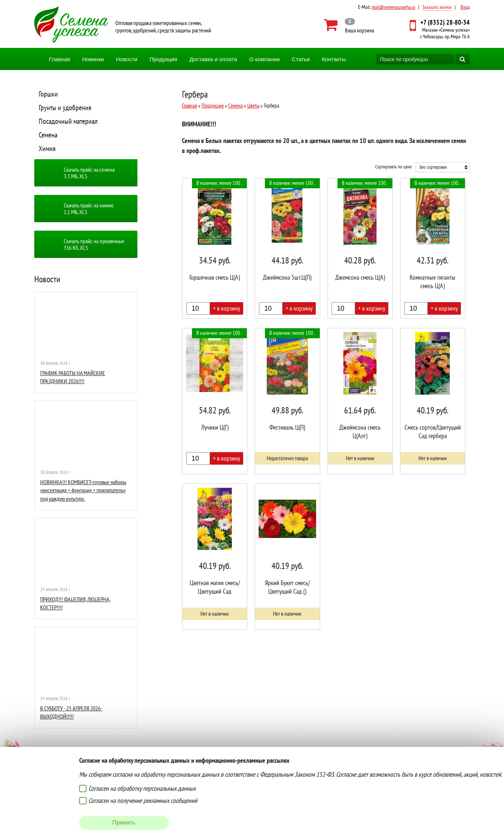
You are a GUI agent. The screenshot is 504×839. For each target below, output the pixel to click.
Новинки (93, 59)
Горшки (48, 94)
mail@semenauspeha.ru (393, 7)
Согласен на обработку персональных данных (142, 788)
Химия (47, 148)
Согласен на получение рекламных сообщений (143, 800)
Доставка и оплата (213, 59)
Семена (48, 135)
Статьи (301, 59)
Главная (59, 59)
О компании (264, 59)
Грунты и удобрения (65, 108)
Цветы (253, 106)
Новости (127, 59)
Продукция (163, 59)
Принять (124, 823)
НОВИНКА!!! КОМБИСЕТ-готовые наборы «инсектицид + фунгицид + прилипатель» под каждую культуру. (83, 490)
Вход (465, 7)
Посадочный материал (68, 121)
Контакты (334, 59)
